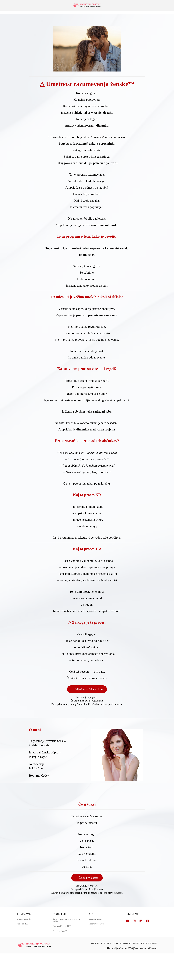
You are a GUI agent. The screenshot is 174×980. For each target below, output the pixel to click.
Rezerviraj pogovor (97, 924)
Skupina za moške (24, 919)
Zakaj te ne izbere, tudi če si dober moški (66, 920)
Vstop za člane (23, 924)
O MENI (95, 943)
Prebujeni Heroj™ (60, 931)
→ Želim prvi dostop (87, 878)
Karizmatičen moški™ (62, 926)
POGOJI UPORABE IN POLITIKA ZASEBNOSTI (135, 943)
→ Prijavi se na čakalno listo (87, 689)
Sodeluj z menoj (95, 919)
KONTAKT (106, 943)
